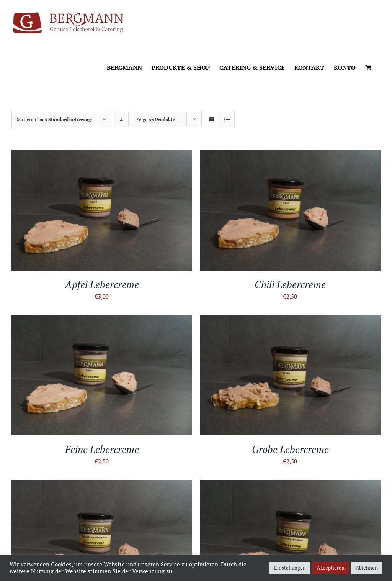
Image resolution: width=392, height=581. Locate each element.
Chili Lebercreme (290, 284)
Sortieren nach (54, 119)
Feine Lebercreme (102, 449)
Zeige (156, 119)
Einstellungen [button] (290, 568)
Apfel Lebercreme (102, 284)
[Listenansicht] (227, 119)
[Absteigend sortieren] (121, 119)
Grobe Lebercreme (290, 449)
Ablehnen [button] (367, 568)
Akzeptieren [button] (331, 568)
